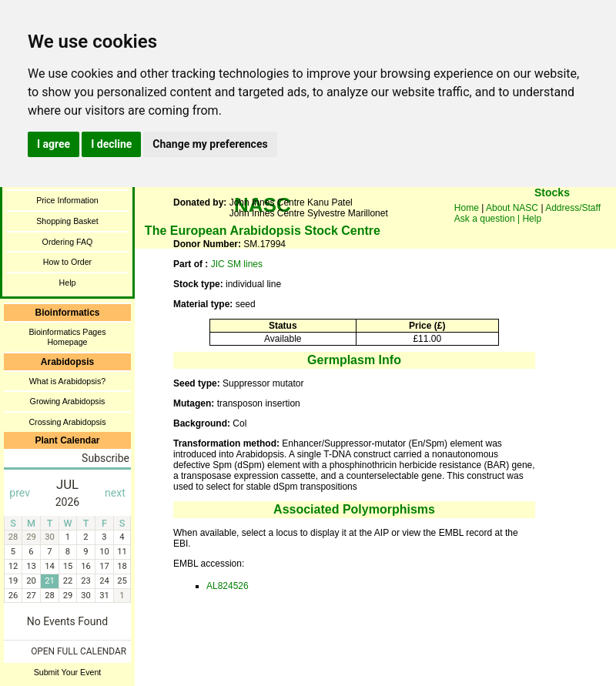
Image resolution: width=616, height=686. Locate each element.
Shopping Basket (67, 221)
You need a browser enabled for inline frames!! (552, 216)
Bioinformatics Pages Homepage (67, 337)
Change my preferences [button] (210, 144)
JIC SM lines (237, 264)
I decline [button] (111, 144)
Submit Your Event (68, 672)
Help (68, 283)
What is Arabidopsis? (68, 381)
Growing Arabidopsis (68, 401)
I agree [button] (54, 144)
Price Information (67, 200)
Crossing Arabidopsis (67, 422)
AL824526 (228, 586)
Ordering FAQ (68, 242)
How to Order (67, 262)
